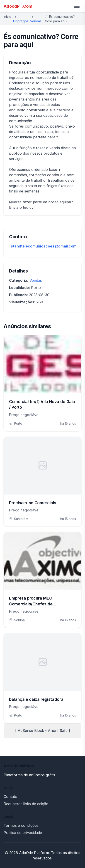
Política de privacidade (23, 833)
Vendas (36, 21)
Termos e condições (21, 825)
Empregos (21, 21)
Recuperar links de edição (26, 804)
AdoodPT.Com (18, 6)
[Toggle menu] (77, 6)
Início (7, 17)
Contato (10, 797)
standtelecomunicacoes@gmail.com (44, 246)
